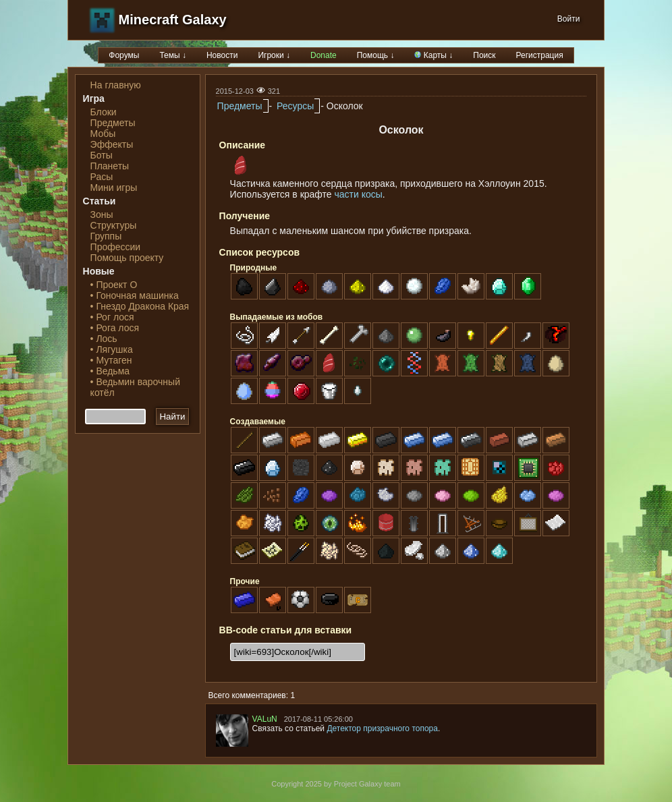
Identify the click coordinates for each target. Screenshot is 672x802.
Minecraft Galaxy (173, 20)
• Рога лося (115, 328)
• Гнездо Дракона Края (140, 306)
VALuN (265, 719)
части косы (359, 194)
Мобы (103, 134)
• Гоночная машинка (135, 295)
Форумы (124, 55)
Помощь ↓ (376, 55)
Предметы (113, 123)
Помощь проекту (127, 258)
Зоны (102, 214)
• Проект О (114, 285)
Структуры (114, 225)
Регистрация (540, 55)
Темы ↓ (173, 55)
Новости (222, 55)
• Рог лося (112, 317)
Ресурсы (295, 106)
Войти (569, 19)
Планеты (110, 166)
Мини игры (114, 188)
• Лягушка (112, 349)
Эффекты (112, 144)
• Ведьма (110, 371)
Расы (102, 177)
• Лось (104, 339)
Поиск (484, 55)
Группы (106, 236)
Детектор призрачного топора (382, 728)
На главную (116, 85)
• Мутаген (111, 360)
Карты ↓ (433, 55)
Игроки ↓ (274, 55)
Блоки (104, 112)
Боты (102, 155)
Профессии (116, 247)
